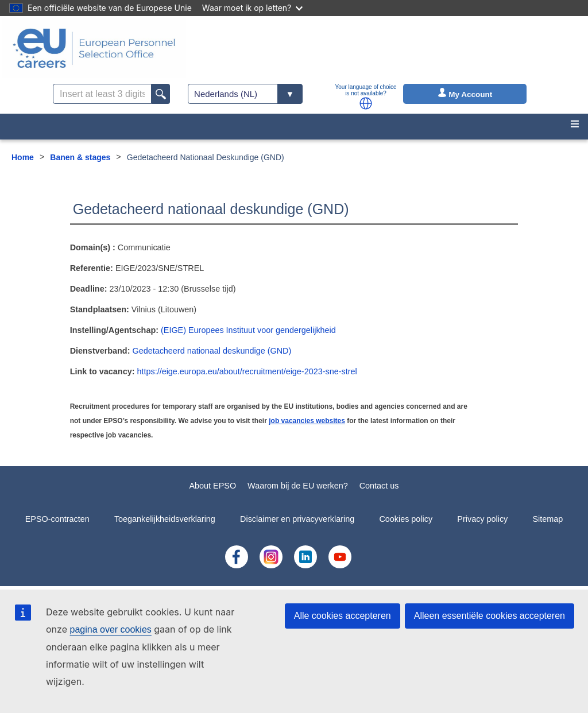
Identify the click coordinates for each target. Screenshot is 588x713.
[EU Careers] (94, 48)
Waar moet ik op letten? (252, 8)
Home (23, 157)
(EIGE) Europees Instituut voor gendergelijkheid (248, 330)
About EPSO (212, 486)
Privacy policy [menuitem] (482, 519)
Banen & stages (80, 157)
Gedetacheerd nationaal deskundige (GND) (212, 351)
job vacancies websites (307, 421)
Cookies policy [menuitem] (406, 519)
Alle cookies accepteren (343, 616)
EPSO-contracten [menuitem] (57, 519)
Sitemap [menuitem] (548, 519)
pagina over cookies (110, 629)
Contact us (379, 486)
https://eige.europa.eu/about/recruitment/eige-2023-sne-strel (247, 371)
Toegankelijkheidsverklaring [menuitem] (165, 519)
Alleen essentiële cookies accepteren (490, 616)
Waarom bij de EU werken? (298, 486)
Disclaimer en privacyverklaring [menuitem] (297, 519)
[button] (366, 103)
